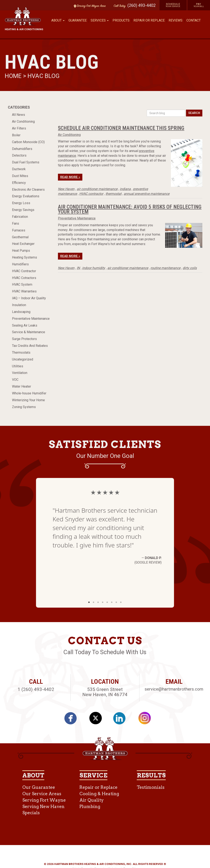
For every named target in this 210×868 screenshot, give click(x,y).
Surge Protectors (24, 339)
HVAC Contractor (24, 271)
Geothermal (20, 237)
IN (78, 268)
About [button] (58, 20)
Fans (16, 223)
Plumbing (90, 806)
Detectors (19, 155)
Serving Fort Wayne (44, 800)
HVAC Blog (44, 76)
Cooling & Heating (99, 794)
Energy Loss (21, 203)
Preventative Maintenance (31, 319)
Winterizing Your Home (28, 400)
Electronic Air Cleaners (28, 190)
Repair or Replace (149, 20)
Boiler (16, 135)
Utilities (18, 366)
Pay (199, 5)
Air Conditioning (23, 122)
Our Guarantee (39, 787)
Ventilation (20, 373)
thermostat (113, 194)
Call (119, 6)
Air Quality (92, 800)
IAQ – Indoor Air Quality (29, 298)
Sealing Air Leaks (25, 325)
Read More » (70, 177)
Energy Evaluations (26, 196)
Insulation (19, 305)
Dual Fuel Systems (26, 162)
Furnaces (19, 230)
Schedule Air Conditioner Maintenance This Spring (121, 128)
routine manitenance (165, 268)
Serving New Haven (43, 806)
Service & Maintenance (29, 332)
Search (194, 113)
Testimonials (151, 787)
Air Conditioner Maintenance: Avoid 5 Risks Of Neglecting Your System (130, 209)
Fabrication (20, 217)
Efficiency (19, 183)
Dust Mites (20, 176)
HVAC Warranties (24, 291)
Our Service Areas (42, 794)
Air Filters (19, 128)
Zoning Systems (24, 407)
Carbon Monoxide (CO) (28, 142)
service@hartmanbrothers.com (174, 689)
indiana (125, 189)
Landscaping (21, 312)
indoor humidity (94, 268)
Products (121, 20)
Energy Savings (23, 210)
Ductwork (19, 169)
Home (14, 76)
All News (19, 115)
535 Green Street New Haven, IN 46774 (105, 692)
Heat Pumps (21, 251)
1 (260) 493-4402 (36, 689)
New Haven (66, 189)
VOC (15, 380)
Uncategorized (23, 359)
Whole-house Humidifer (29, 393)
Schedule (173, 5)
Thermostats (21, 353)
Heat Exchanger (23, 244)
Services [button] (100, 20)
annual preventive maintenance (147, 194)
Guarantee (78, 20)
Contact (194, 20)
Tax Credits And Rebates (30, 346)
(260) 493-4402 (142, 5)
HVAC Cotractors (24, 278)
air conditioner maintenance (97, 189)
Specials (31, 813)
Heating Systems (25, 257)
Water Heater (22, 386)
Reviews (176, 20)
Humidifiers (20, 264)
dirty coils (190, 268)
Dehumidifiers (22, 149)
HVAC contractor (91, 194)
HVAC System (22, 284)
